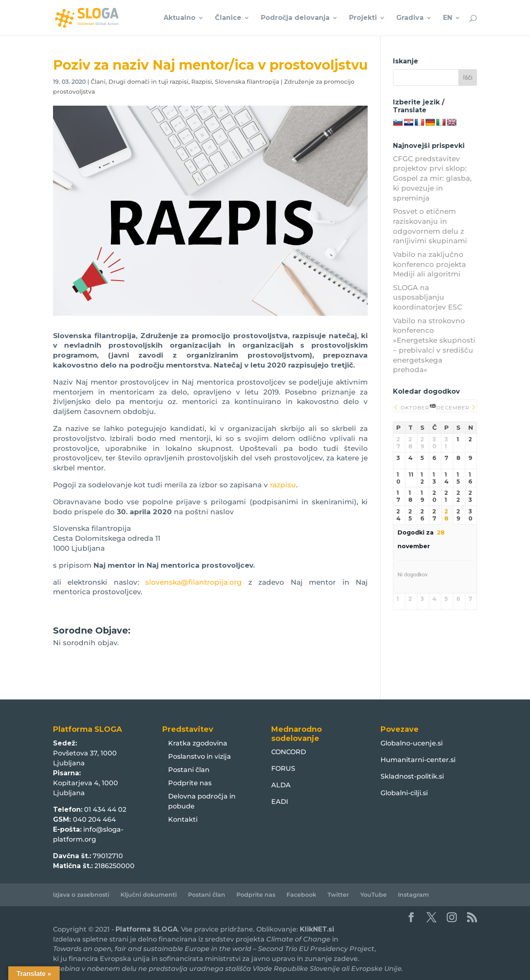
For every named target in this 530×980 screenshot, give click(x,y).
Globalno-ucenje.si (412, 743)
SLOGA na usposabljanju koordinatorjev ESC (428, 298)
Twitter (338, 895)
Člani (98, 82)
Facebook (301, 895)
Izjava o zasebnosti (81, 895)
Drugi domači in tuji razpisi (148, 82)
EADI (280, 802)
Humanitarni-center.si (418, 760)
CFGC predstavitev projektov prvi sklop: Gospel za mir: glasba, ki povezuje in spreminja (432, 178)
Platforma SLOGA (147, 929)
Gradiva (410, 18)
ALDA (281, 785)
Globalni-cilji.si (404, 793)
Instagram (413, 895)
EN (448, 18)
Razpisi (202, 82)
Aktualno (179, 18)
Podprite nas (190, 783)
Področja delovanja (295, 18)
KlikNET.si (317, 929)
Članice (228, 18)
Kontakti (183, 819)
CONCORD (289, 752)
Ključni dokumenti (149, 895)
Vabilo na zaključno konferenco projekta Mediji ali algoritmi (429, 264)
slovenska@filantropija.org (194, 582)
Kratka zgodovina (198, 743)
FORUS (283, 768)
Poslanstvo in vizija (200, 756)
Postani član (189, 770)
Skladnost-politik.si (412, 776)
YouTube (373, 895)
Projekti (363, 18)
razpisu (283, 485)
